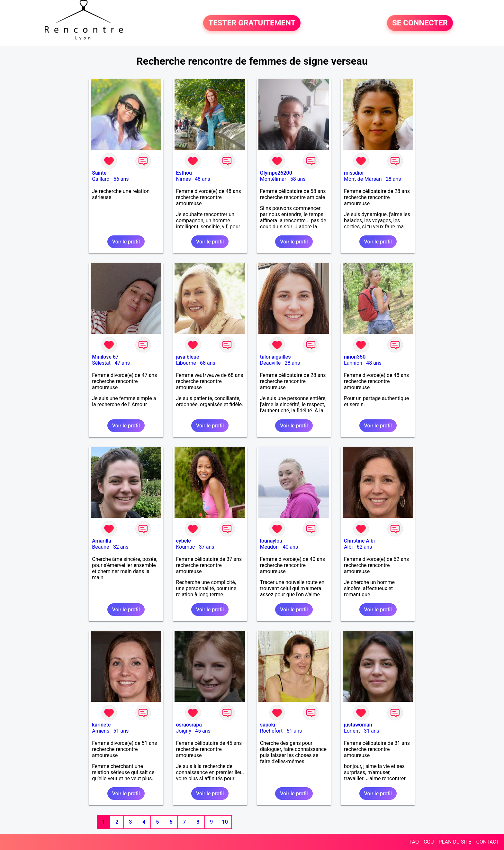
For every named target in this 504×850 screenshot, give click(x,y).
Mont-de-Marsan (363, 179)
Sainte (99, 173)
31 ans (372, 731)
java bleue (188, 357)
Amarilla (102, 541)
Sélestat (101, 363)
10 (225, 822)
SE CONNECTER (420, 23)
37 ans (207, 547)
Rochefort (271, 731)
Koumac (186, 547)
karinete (101, 725)
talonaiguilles (275, 357)
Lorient (352, 731)
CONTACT (488, 842)
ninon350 (355, 357)
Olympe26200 (276, 173)
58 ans (298, 179)
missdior (354, 173)
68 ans (208, 363)
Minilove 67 (105, 357)
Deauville (270, 363)
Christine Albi (359, 541)
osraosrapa (189, 725)
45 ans (203, 731)
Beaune (100, 547)
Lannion (353, 363)
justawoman (358, 725)
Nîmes (184, 179)
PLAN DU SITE (455, 842)
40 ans (290, 547)
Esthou (184, 173)
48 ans (203, 179)
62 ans (364, 547)
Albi (348, 547)
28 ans (393, 179)
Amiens (101, 731)
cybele (184, 541)
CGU (429, 842)
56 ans (121, 179)
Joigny (184, 731)
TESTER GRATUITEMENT (252, 23)
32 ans (121, 547)
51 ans (121, 731)
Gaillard (101, 179)
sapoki (268, 725)
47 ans (122, 363)
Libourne (186, 363)
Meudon (269, 547)
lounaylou (271, 541)
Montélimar (273, 179)
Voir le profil (126, 242)
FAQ (414, 842)
